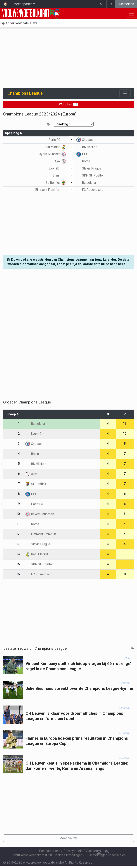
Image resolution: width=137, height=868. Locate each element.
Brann (59, 175)
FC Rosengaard (90, 190)
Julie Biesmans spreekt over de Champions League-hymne (79, 688)
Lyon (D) (57, 168)
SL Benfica (56, 183)
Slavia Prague (89, 168)
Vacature (92, 851)
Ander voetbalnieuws (20, 23)
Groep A (13, 414)
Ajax (60, 161)
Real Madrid (55, 147)
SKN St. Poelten (90, 175)
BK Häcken (87, 147)
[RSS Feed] (107, 852)
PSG (82, 154)
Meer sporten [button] (23, 4)
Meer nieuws (68, 838)
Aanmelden (126, 4)
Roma (83, 161)
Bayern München (52, 154)
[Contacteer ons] (99, 852)
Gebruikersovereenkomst (29, 855)
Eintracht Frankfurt (51, 190)
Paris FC (57, 140)
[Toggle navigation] (125, 93)
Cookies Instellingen (66, 855)
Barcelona (86, 183)
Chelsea (85, 140)
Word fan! (69, 104)
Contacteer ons (50, 851)
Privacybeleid (73, 851)
